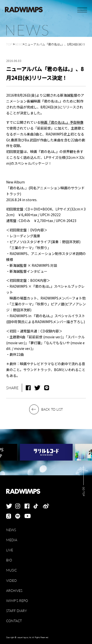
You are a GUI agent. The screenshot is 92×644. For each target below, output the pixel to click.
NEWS (11, 530)
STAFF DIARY (16, 611)
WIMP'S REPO (17, 601)
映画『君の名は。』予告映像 (62, 122)
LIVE (10, 550)
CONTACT (14, 621)
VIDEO (11, 580)
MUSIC (11, 570)
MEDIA (12, 540)
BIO (9, 560)
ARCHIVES (14, 591)
